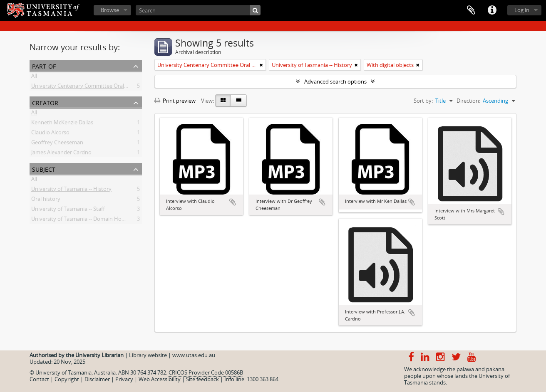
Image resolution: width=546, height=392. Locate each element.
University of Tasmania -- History (71, 190)
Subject (44, 169)
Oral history (46, 200)
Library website (148, 355)
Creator (45, 102)
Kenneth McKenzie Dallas (62, 124)
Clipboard (471, 10)
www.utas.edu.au (194, 355)
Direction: (468, 101)
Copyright (67, 379)
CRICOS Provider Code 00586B (206, 372)
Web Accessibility (160, 379)
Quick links (492, 10)
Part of (44, 65)
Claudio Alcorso (50, 134)
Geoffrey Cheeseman (57, 144)
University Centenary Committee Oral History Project (97, 87)
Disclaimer (97, 379)
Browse (110, 10)
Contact (39, 379)
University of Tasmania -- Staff (68, 210)
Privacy (124, 379)
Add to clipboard (233, 202)
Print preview (175, 101)
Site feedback (202, 379)
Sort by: (423, 101)
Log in (522, 10)
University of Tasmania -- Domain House (81, 220)
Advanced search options (335, 81)
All (34, 77)
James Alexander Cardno (61, 154)
